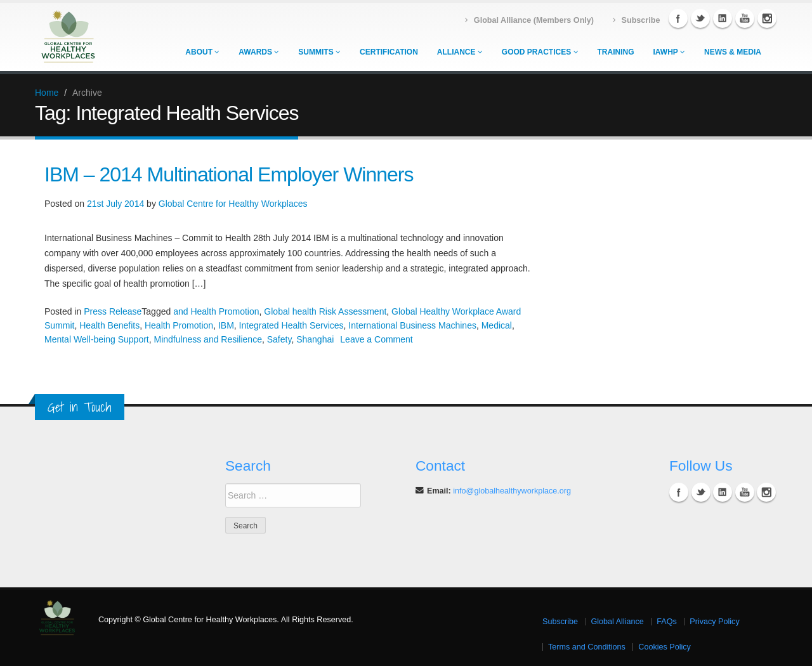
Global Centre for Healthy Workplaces (233, 204)
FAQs (667, 622)
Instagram (767, 18)
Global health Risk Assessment (325, 311)
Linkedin (723, 18)
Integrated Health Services (291, 325)
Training (616, 52)
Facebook (678, 18)
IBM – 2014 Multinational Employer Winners (229, 174)
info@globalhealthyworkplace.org (512, 491)
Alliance (460, 52)
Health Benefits (109, 325)
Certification (389, 52)
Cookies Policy (665, 647)
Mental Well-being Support (97, 339)
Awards (259, 52)
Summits (319, 52)
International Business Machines (412, 325)
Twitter (700, 18)
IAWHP (669, 52)
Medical (497, 325)
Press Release (113, 311)
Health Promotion (179, 325)
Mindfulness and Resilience (208, 339)
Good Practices (540, 52)
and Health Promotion (216, 311)
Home (47, 93)
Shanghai (315, 339)
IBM (226, 325)
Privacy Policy (714, 622)
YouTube (745, 18)
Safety (279, 339)
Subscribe (560, 622)
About (202, 52)
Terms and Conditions (587, 647)
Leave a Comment (376, 339)
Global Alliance (618, 622)
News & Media (733, 52)
